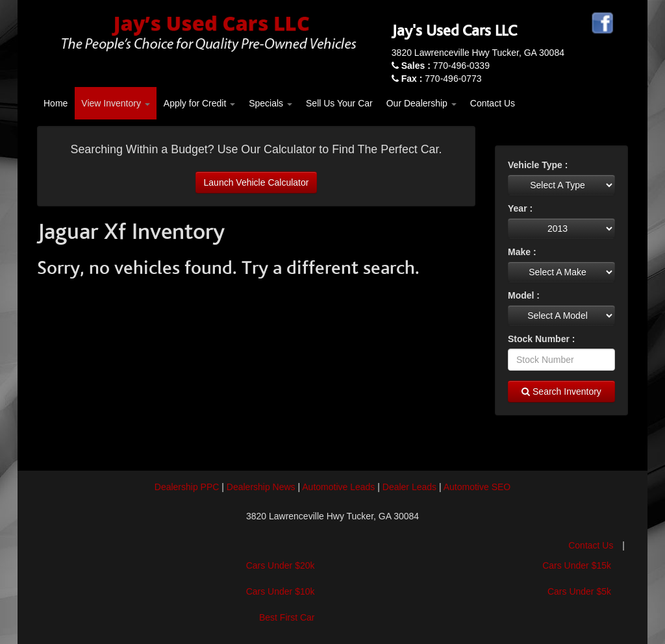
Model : (524, 295)
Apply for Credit (199, 103)
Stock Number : (541, 339)
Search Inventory (561, 391)
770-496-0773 (442, 79)
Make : (522, 252)
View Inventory (115, 103)
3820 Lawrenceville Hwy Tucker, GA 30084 (478, 53)
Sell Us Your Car (339, 103)
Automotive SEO (477, 487)
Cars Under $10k (281, 591)
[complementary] (626, 605)
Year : (520, 208)
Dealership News (261, 487)
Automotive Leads (338, 487)
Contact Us (493, 103)
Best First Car (287, 617)
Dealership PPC (187, 487)
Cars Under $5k (579, 591)
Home (56, 103)
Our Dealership (421, 103)
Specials (270, 103)
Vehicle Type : (538, 165)
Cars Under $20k (281, 565)
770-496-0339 (445, 66)
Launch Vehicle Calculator (257, 182)
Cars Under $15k (577, 565)
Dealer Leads (409, 487)
